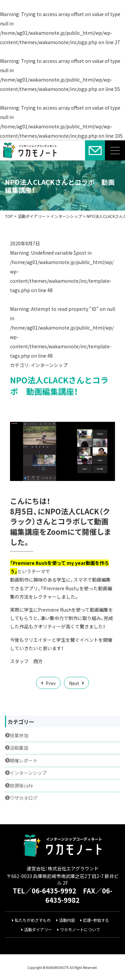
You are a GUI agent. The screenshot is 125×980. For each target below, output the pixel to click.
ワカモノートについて (80, 930)
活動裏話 (19, 748)
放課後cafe (21, 786)
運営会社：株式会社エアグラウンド (63, 868)
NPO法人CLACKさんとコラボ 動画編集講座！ (60, 186)
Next (74, 683)
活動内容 (67, 920)
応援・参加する (96, 920)
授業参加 (19, 736)
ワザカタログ (24, 798)
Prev (51, 683)
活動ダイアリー (38, 930)
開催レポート (24, 761)
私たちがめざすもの (33, 920)
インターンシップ (49, 365)
